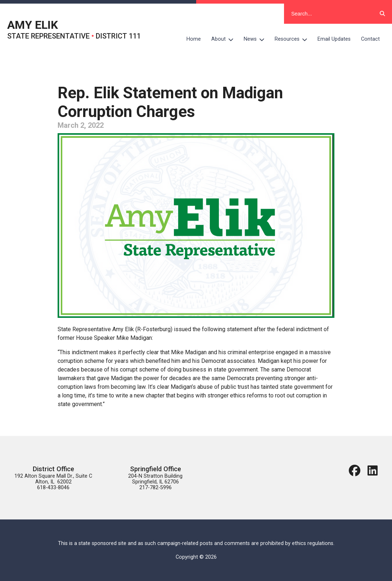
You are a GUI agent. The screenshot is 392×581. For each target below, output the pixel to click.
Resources (294, 39)
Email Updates (334, 39)
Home (194, 39)
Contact (370, 39)
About (225, 39)
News (257, 39)
